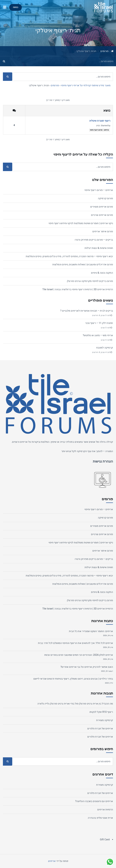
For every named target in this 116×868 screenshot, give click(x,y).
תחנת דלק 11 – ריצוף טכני (99, 323)
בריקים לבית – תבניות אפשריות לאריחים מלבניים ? (87, 311)
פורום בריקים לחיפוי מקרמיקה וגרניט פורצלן (90, 281)
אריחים (24, 442)
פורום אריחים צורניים (102, 215)
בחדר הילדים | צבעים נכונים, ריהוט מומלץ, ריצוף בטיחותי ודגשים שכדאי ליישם (73, 679)
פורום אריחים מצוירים (102, 207)
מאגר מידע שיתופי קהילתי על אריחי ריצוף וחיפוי (86, 85)
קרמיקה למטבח (105, 348)
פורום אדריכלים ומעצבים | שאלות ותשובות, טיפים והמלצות (83, 264)
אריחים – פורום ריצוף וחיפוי (99, 130)
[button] (5, 7)
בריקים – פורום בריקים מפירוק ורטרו (94, 240)
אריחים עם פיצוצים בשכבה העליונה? (94, 801)
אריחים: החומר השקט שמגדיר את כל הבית (91, 631)
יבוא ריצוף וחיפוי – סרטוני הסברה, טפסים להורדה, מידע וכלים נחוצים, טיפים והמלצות (69, 256)
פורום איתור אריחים (103, 231)
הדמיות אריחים (105, 810)
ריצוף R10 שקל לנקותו (101, 712)
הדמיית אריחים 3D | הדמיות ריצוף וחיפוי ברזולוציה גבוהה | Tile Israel (78, 289)
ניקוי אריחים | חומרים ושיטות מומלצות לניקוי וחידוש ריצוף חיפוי (81, 223)
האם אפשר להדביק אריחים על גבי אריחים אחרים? (87, 667)
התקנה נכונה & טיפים (102, 273)
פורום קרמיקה (105, 198)
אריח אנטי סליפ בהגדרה (100, 818)
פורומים (104, 51)
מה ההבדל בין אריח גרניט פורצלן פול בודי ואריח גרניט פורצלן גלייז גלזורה (75, 704)
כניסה (15, 7)
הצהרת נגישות (103, 461)
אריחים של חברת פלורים (100, 729)
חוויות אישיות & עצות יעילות (99, 248)
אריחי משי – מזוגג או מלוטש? (98, 335)
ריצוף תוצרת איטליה (100, 121)
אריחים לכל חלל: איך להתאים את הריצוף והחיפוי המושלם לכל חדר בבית (75, 643)
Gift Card (105, 839)
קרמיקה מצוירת (105, 720)
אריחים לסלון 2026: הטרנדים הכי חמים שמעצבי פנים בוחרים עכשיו (79, 655)
